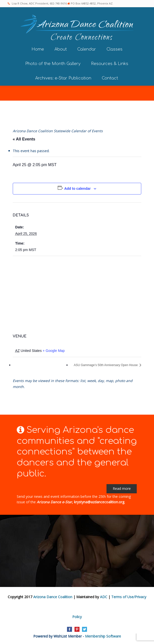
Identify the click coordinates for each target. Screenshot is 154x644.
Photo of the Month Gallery (53, 64)
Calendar (87, 49)
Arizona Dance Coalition (53, 597)
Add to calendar (77, 189)
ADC (104, 597)
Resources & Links (110, 64)
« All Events (24, 139)
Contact (110, 78)
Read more (122, 488)
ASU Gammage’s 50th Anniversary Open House (106, 365)
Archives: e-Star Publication (63, 78)
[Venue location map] (77, 292)
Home (38, 49)
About (61, 49)
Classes (114, 49)
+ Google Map (54, 351)
